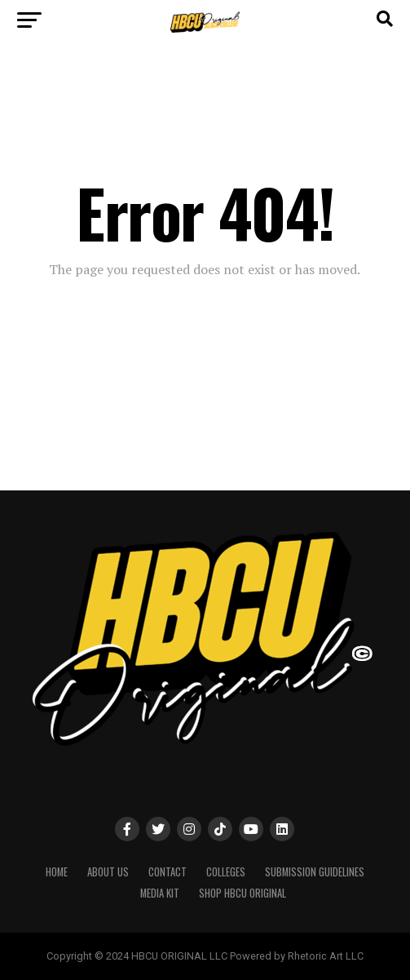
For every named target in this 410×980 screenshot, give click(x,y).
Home (57, 872)
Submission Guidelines (315, 872)
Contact (168, 872)
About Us (108, 872)
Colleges (226, 872)
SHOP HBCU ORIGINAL (242, 893)
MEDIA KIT (160, 893)
